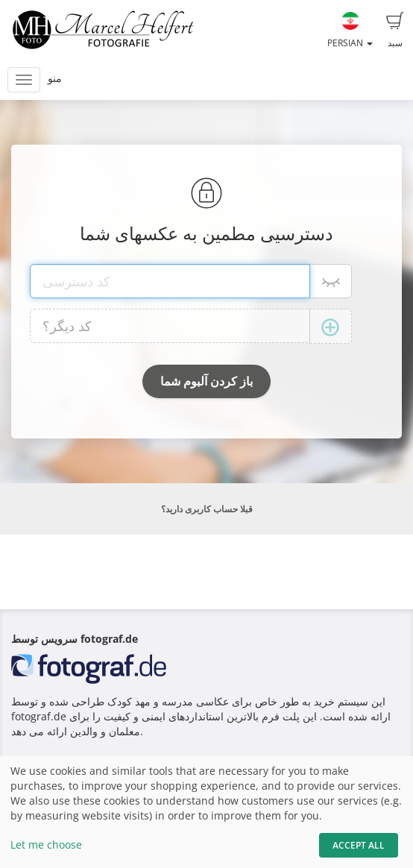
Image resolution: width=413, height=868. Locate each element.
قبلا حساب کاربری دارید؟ (207, 509)
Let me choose (46, 845)
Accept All (359, 845)
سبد (395, 31)
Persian (350, 31)
